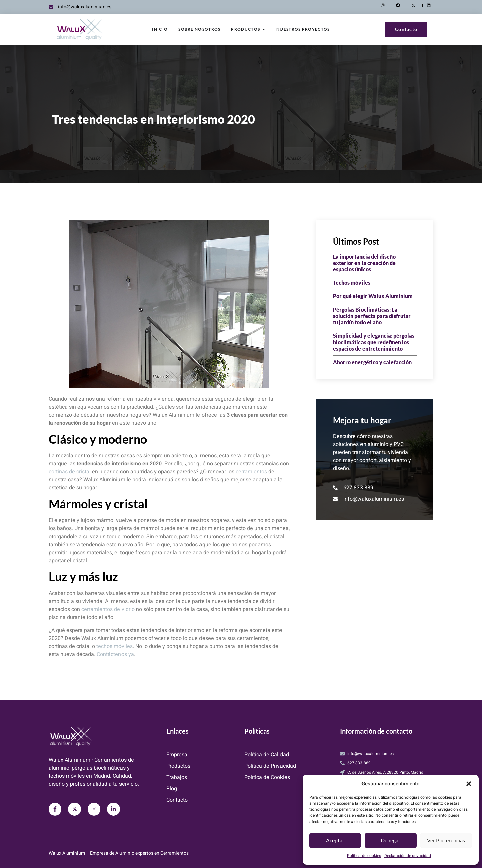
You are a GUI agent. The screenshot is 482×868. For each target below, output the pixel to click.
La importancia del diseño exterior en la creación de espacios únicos (364, 263)
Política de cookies (364, 856)
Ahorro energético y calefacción (372, 362)
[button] (469, 784)
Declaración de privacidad (408, 856)
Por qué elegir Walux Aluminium (373, 296)
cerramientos (251, 472)
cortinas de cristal (70, 472)
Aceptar (335, 841)
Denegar (390, 841)
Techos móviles (352, 282)
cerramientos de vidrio (108, 609)
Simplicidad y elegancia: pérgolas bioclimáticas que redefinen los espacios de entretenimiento (374, 342)
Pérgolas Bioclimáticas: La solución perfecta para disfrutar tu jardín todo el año (372, 316)
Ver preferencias (446, 841)
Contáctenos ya (115, 654)
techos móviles (114, 646)
